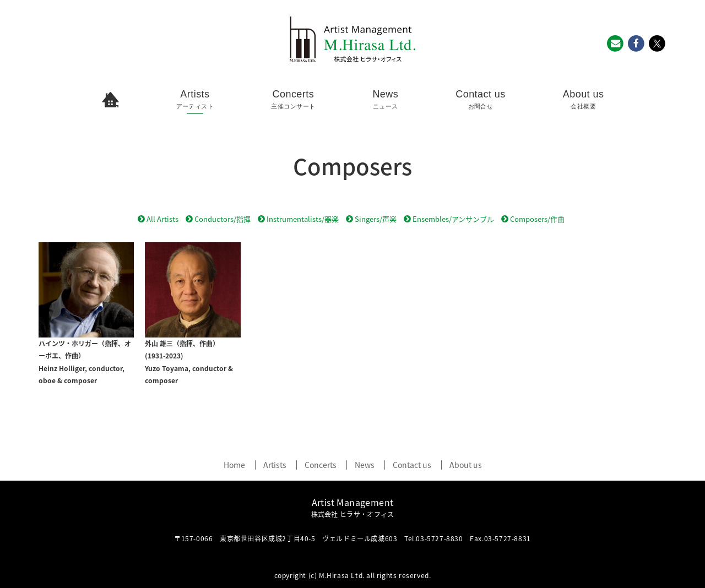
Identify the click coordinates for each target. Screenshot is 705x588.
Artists (195, 100)
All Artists (158, 219)
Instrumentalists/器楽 (298, 219)
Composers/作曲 (533, 219)
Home (234, 465)
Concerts (293, 100)
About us (584, 100)
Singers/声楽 (371, 219)
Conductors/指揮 (218, 219)
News (385, 100)
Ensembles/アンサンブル (449, 219)
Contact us (481, 100)
